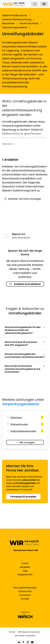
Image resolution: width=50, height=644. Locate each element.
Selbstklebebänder (25, 431)
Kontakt (25, 599)
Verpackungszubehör (21, 404)
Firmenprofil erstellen (23, 497)
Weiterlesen (10, 144)
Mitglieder (25, 567)
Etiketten (25, 418)
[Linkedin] (19, 642)
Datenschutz (25, 591)
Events (25, 563)
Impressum (25, 595)
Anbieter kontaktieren (25, 284)
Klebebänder (25, 424)
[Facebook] (23, 642)
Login (25, 571)
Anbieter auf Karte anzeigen (23, 199)
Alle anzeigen (25, 442)
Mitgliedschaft (25, 575)
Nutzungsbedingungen (25, 588)
